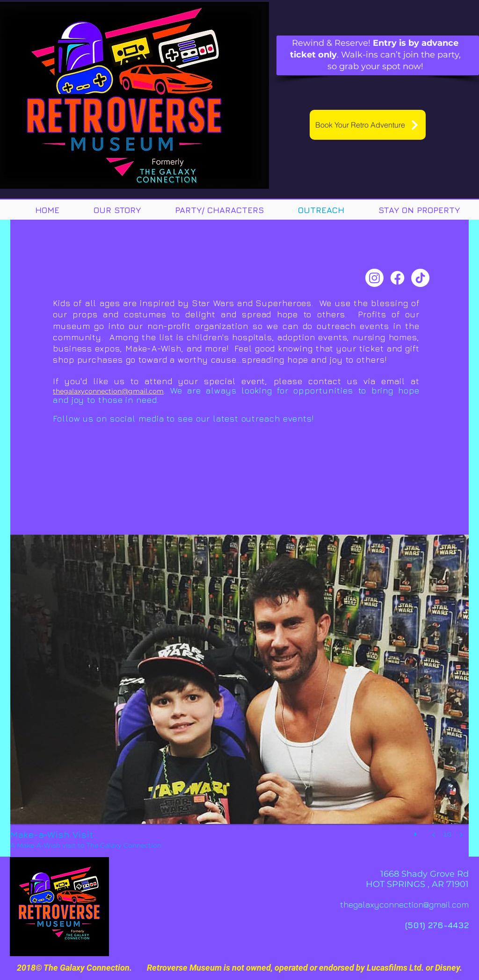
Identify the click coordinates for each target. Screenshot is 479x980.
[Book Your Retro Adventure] (368, 125)
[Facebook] (397, 278)
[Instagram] (374, 278)
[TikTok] (420, 278)
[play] (417, 832)
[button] (239, 696)
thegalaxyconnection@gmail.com (108, 391)
